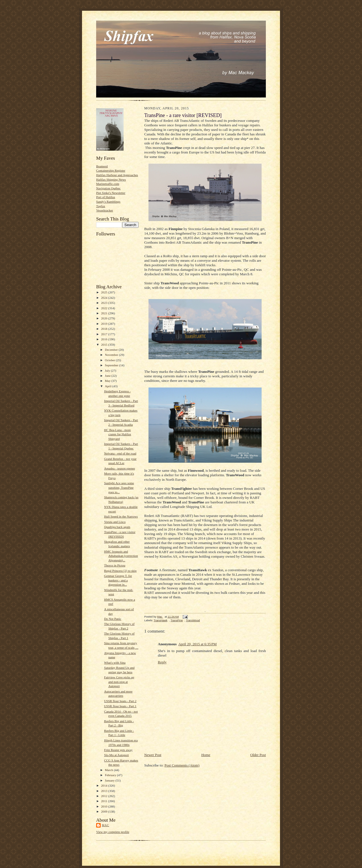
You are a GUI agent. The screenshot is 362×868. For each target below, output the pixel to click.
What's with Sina (115, 663)
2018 (104, 329)
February (111, 775)
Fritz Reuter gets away (118, 750)
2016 (104, 339)
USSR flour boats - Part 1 (120, 706)
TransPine (177, 620)
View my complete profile (113, 832)
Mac (105, 825)
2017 (104, 334)
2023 (104, 303)
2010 (104, 806)
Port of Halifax (106, 197)
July (108, 371)
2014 (104, 785)
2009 (104, 811)
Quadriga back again (117, 527)
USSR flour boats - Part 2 (120, 701)
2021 (104, 313)
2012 (104, 796)
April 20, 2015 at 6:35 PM (197, 644)
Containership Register (111, 170)
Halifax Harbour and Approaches (117, 175)
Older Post (258, 755)
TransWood (193, 620)
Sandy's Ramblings (108, 202)
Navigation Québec (108, 188)
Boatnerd (102, 166)
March (109, 770)
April (109, 386)
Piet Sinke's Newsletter (111, 193)
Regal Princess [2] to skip (120, 571)
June (108, 376)
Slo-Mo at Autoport (117, 755)
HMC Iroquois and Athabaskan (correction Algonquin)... (121, 556)
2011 (104, 801)
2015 (104, 345)
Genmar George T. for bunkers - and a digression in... (118, 580)
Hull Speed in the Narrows (121, 516)
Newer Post (153, 755)
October (110, 360)
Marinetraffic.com (108, 184)
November (112, 355)
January (110, 780)
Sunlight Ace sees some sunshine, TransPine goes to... (119, 487)
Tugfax (101, 206)
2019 (104, 324)
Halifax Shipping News (111, 179)
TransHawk (160, 620)
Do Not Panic (113, 619)
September (112, 365)
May (108, 381)
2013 (104, 791)
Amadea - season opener (120, 468)
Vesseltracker (105, 210)
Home (206, 755)
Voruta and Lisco (115, 522)
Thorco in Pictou (115, 565)
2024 (104, 298)
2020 (104, 318)
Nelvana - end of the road (120, 453)
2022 (104, 308)
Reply (162, 662)
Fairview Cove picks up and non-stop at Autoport (119, 682)
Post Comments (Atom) (182, 765)
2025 (104, 292)
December (112, 350)
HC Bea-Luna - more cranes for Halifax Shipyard (118, 434)
